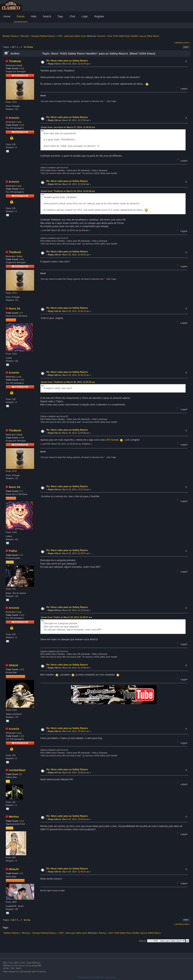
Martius (14, 817)
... (20, 47)
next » (187, 43)
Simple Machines (33, 963)
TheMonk (15, 61)
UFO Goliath (112, 440)
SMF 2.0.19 (8, 963)
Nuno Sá (15, 308)
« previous (179, 43)
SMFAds (6, 966)
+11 (22, 821)
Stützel (13, 665)
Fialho (13, 551)
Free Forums (19, 966)
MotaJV (14, 869)
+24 (22, 68)
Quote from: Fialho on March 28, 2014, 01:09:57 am (66, 617)
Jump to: (143, 941)
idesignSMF (36, 966)
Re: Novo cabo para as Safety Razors (67, 61)
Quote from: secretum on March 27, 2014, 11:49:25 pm (68, 127)
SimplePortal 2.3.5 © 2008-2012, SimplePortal (97, 977)
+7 (21, 313)
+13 (22, 669)
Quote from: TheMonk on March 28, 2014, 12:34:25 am (68, 382)
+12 (22, 125)
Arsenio (101, 36)
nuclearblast (17, 770)
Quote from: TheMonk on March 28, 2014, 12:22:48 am (68, 191)
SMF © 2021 (20, 963)
